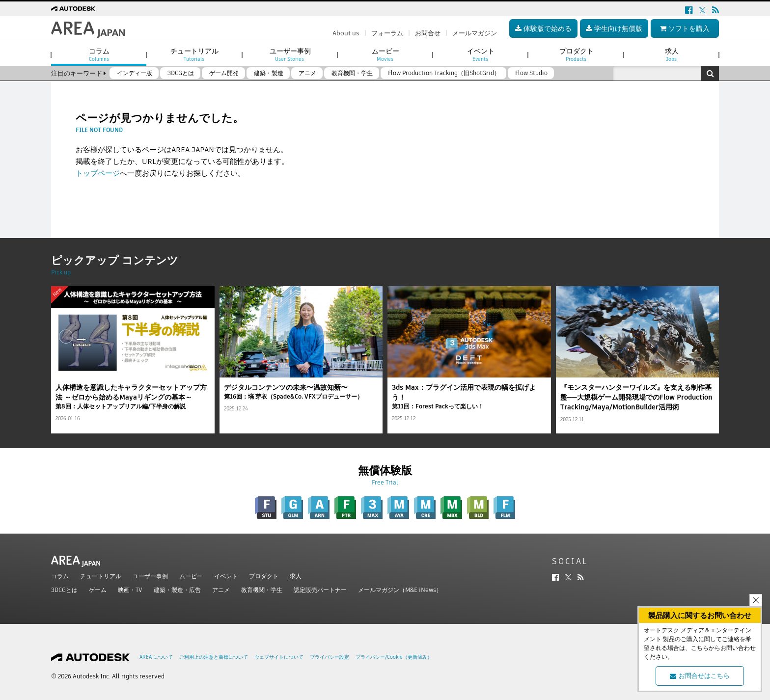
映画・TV (130, 590)
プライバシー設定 (330, 657)
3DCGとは (64, 590)
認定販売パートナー (320, 590)
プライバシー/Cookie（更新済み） (394, 657)
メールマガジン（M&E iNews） (400, 590)
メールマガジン (475, 33)
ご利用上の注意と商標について (214, 657)
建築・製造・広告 (177, 590)
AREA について (156, 657)
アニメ (221, 590)
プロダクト (264, 576)
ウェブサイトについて (279, 657)
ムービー (191, 576)
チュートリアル (101, 576)
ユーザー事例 (150, 576)
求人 (296, 576)
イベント (226, 576)
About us (346, 33)
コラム (60, 576)
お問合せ (428, 33)
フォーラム (387, 33)
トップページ (98, 173)
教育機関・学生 (262, 590)
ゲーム (98, 590)
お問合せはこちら (700, 676)
